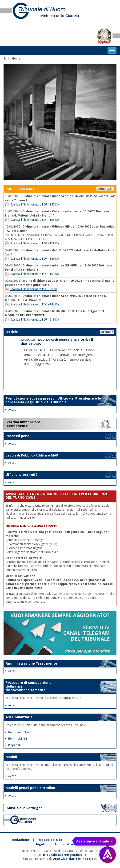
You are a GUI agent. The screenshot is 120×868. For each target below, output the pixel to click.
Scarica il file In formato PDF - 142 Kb (35, 204)
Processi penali (18, 436)
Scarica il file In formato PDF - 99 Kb (34, 289)
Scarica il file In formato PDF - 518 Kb (35, 320)
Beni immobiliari (18, 732)
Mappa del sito (51, 840)
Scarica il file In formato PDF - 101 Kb (35, 274)
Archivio (107, 332)
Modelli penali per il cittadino (30, 788)
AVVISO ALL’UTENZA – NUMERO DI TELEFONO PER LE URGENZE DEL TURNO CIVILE (57, 496)
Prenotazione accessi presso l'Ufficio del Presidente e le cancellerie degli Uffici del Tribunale (53, 400)
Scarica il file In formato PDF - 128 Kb (35, 243)
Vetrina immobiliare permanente (23, 424)
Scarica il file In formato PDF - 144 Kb (35, 304)
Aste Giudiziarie (19, 717)
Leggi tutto (42, 364)
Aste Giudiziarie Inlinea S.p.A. (75, 859)
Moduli (11, 757)
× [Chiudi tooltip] (112, 841)
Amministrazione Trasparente (31, 663)
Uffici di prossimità (22, 474)
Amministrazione (68, 844)
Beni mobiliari (16, 739)
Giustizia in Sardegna (25, 808)
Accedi (11, 410)
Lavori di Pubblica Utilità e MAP (32, 455)
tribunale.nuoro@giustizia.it (64, 855)
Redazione (21, 840)
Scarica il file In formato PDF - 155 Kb (35, 220)
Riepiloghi (13, 745)
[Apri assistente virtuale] (108, 855)
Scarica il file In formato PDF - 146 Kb (35, 259)
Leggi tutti (105, 189)
